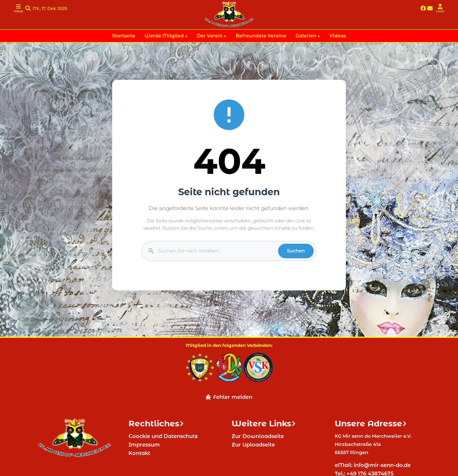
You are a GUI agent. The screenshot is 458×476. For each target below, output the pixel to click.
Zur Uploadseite (253, 445)
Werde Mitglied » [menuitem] (166, 36)
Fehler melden (229, 397)
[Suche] (218, 251)
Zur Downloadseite (258, 436)
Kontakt (139, 453)
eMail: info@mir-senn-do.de (373, 465)
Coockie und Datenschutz (163, 436)
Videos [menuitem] (338, 36)
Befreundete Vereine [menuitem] (261, 36)
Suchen (296, 251)
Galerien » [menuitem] (308, 36)
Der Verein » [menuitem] (212, 36)
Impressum (144, 445)
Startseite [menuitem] (124, 36)
